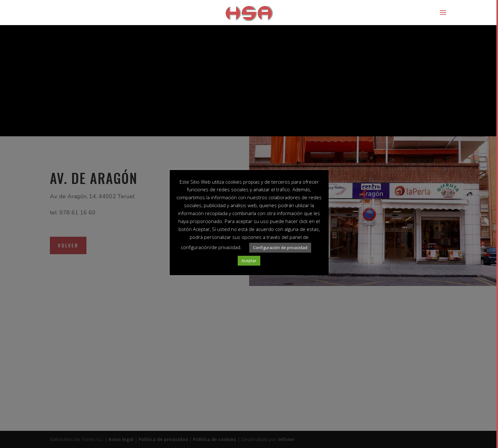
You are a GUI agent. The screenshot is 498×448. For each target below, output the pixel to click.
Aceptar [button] (249, 261)
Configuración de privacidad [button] (280, 248)
